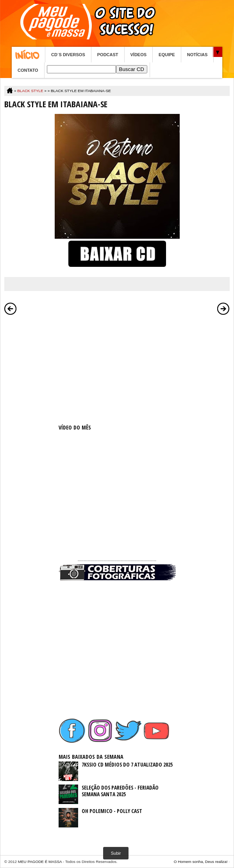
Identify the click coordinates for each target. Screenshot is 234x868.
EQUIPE (167, 55)
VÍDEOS (139, 55)
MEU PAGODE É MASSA (40, 862)
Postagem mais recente (11, 309)
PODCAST (108, 55)
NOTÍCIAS (197, 55)
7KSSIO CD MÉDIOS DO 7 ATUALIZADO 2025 (127, 764)
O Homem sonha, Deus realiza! (201, 862)
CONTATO (28, 70)
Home (28, 55)
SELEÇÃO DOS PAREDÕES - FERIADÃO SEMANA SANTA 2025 (120, 791)
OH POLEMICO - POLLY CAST (112, 811)
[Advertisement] (117, 368)
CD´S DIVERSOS (68, 55)
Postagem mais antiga (223, 309)
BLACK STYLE (30, 91)
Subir (116, 853)
